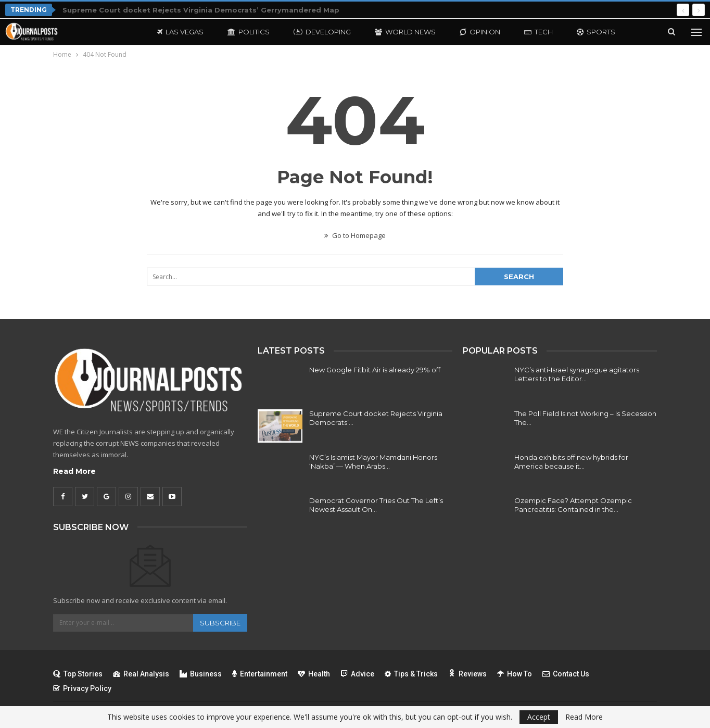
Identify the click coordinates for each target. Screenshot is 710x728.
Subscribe (220, 623)
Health (314, 674)
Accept (539, 717)
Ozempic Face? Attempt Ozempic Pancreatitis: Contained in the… (573, 505)
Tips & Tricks (411, 674)
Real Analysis (141, 674)
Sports (596, 32)
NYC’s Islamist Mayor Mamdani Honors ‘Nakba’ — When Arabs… (373, 462)
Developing (322, 32)
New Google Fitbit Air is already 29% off (375, 370)
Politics (249, 32)
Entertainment (260, 674)
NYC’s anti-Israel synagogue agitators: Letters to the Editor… (578, 374)
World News (405, 32)
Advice (357, 674)
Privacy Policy (82, 688)
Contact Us (566, 674)
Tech (538, 32)
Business (201, 674)
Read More (74, 471)
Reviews (467, 674)
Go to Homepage (355, 235)
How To (515, 674)
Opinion (480, 32)
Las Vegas (180, 32)
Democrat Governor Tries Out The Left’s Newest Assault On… (376, 505)
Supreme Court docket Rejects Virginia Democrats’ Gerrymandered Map (201, 10)
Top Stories (78, 674)
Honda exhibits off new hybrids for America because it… (571, 462)
